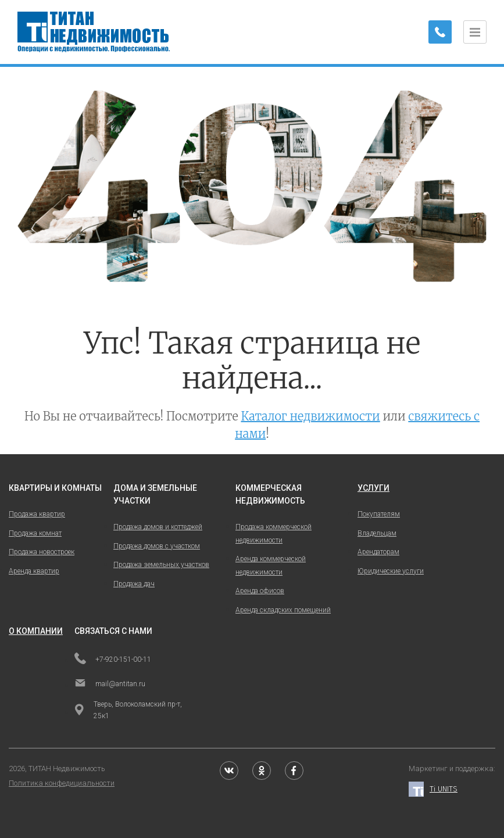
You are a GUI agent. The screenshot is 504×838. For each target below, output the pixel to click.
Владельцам (377, 533)
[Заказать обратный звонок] (440, 32)
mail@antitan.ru (110, 684)
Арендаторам (378, 552)
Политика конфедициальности (62, 783)
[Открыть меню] (475, 32)
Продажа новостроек (42, 552)
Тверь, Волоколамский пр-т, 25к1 (128, 710)
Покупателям (379, 514)
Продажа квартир (37, 514)
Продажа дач (134, 584)
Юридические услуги (391, 571)
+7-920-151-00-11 (113, 659)
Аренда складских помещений (283, 610)
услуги (373, 488)
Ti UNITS (433, 789)
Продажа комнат (35, 533)
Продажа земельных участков (161, 565)
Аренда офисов (260, 591)
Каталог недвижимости (310, 416)
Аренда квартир (34, 571)
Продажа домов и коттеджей (158, 527)
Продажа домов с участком (157, 546)
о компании (36, 631)
